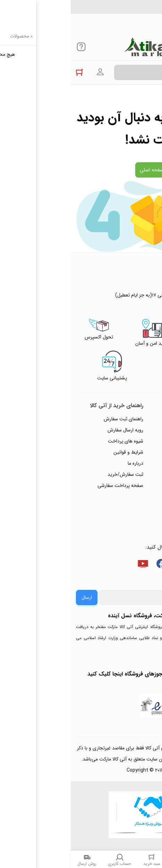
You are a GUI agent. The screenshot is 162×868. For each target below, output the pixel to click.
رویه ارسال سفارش (55, 430)
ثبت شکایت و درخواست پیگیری (128, 502)
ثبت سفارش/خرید (55, 474)
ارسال (16, 598)
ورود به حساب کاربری (29, 72)
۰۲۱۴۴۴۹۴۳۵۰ (133, 10)
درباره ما (65, 463)
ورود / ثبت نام (137, 485)
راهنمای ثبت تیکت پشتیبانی (124, 419)
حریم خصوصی (137, 452)
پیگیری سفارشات (136, 463)
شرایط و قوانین (58, 452)
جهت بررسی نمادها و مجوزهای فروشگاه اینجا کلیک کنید (81, 674)
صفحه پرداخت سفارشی (50, 485)
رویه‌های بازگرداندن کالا (129, 441)
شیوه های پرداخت (55, 441)
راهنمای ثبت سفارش (53, 419)
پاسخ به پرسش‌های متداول (125, 430)
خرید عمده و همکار (133, 519)
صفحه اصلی (81, 170)
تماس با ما (142, 474)
